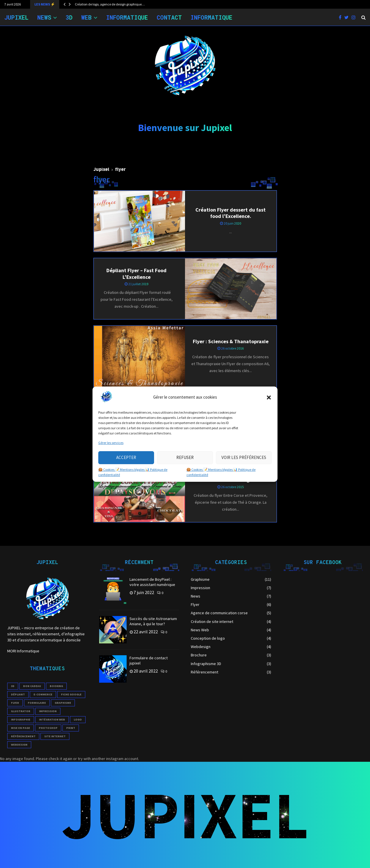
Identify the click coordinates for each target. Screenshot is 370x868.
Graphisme (63, 703)
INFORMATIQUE (211, 17)
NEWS (44, 17)
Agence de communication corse (219, 613)
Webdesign (201, 647)
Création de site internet (212, 621)
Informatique (127, 17)
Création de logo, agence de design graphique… (110, 4)
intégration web (52, 719)
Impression (200, 588)
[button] (269, 397)
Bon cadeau (32, 686)
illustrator (21, 711)
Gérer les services (111, 443)
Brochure (199, 655)
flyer (15, 703)
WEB (86, 17)
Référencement (205, 672)
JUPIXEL (16, 17)
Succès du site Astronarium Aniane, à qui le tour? (153, 621)
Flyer (195, 604)
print (71, 728)
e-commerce (43, 694)
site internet (55, 736)
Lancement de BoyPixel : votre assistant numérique (152, 582)
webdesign (19, 745)
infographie (21, 719)
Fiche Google (71, 694)
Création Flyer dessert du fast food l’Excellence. (231, 213)
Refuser (185, 457)
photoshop (48, 728)
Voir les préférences (244, 457)
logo (78, 719)
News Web (200, 630)
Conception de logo (208, 638)
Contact (169, 17)
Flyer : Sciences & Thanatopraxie (231, 341)
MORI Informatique (23, 651)
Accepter (126, 457)
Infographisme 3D (206, 664)
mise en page (21, 728)
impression (48, 711)
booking (56, 686)
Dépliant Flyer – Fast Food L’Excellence (136, 274)
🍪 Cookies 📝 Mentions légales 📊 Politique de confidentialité (133, 472)
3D (69, 17)
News (196, 596)
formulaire (37, 703)
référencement (23, 736)
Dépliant (18, 694)
